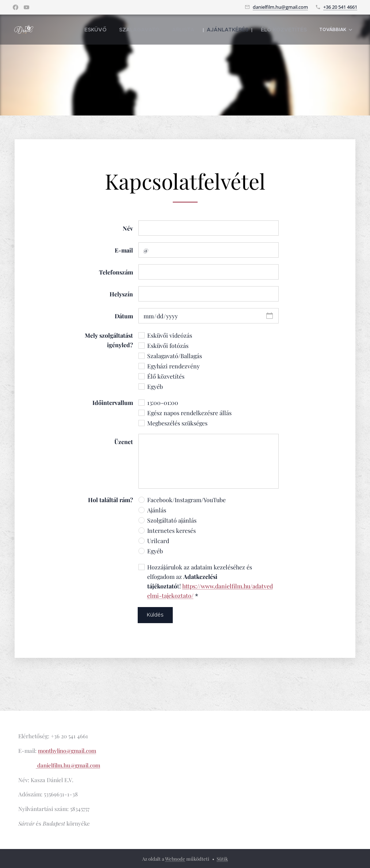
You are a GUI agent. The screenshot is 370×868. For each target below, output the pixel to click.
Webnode (175, 859)
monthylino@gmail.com (67, 751)
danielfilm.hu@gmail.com (280, 7)
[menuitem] (118, 30)
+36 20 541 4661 (340, 7)
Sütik (222, 859)
